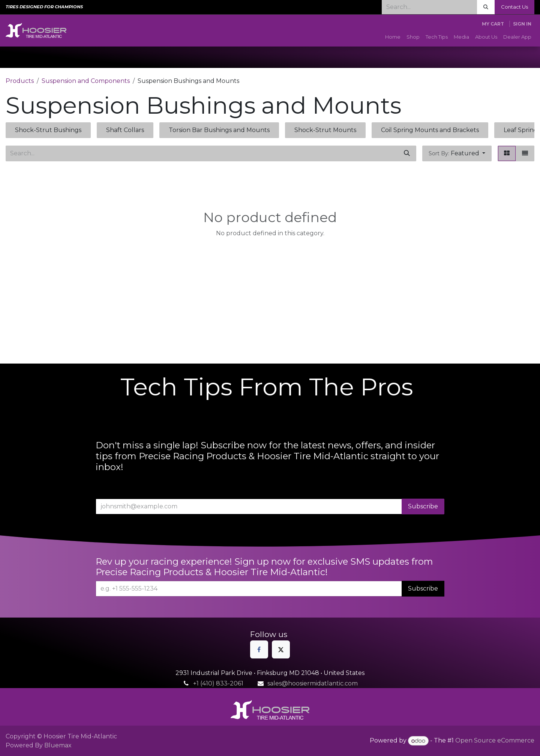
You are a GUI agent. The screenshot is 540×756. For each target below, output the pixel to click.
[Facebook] (259, 649)
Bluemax (58, 745)
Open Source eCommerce (495, 741)
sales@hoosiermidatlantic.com (313, 683)
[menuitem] (393, 37)
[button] (457, 153)
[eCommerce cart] (493, 24)
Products (20, 81)
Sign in (522, 24)
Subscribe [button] (423, 506)
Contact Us (514, 7)
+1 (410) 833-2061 (218, 683)
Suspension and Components (86, 81)
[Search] (486, 7)
